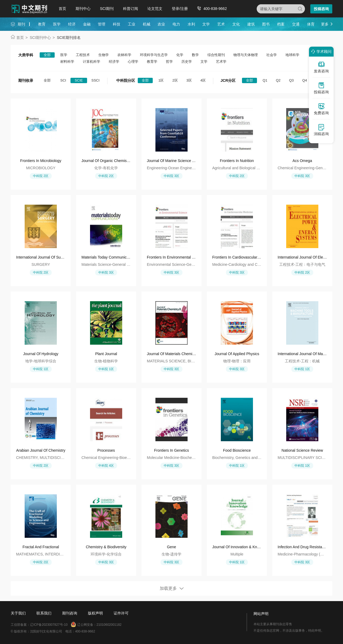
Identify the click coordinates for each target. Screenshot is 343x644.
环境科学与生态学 (154, 55)
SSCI (95, 80)
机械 (147, 24)
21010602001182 (109, 625)
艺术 (221, 24)
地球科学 (292, 55)
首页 (62, 9)
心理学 (133, 62)
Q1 (265, 80)
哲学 (169, 62)
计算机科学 (92, 62)
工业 (132, 24)
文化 (236, 24)
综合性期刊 (216, 55)
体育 (311, 24)
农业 (161, 24)
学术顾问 (320, 51)
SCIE (79, 80)
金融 (87, 24)
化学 (180, 55)
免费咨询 (321, 109)
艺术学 (221, 62)
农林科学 (124, 55)
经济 (72, 24)
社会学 (272, 55)
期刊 (21, 24)
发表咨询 (321, 67)
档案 (281, 24)
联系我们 (44, 613)
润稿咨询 (321, 130)
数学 (195, 55)
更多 (325, 24)
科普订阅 (131, 9)
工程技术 (83, 55)
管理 (102, 24)
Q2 (278, 80)
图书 (266, 24)
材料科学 (67, 62)
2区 (175, 80)
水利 (191, 24)
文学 (206, 24)
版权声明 (95, 613)
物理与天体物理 (246, 55)
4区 (203, 80)
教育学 (152, 62)
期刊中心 (83, 9)
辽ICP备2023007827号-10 (49, 625)
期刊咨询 (70, 613)
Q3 (291, 80)
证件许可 (121, 613)
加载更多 (168, 588)
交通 (296, 24)
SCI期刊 (107, 9)
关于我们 (18, 613)
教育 (42, 24)
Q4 (305, 80)
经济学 (114, 62)
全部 (47, 55)
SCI (63, 80)
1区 (161, 80)
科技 (117, 24)
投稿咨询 (321, 9)
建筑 (251, 24)
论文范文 (155, 9)
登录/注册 (180, 9)
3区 (189, 80)
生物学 (104, 55)
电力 (176, 24)
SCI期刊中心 (40, 38)
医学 (57, 24)
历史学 (187, 62)
